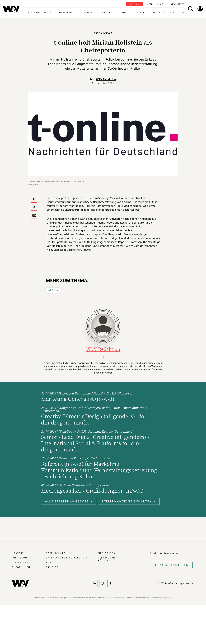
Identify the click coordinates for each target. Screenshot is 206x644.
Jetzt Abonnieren (171, 565)
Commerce (88, 13)
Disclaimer (20, 562)
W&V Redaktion (106, 79)
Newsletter (177, 4)
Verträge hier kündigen (108, 559)
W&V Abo (135, 4)
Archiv (53, 290)
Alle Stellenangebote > (69, 501)
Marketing (66, 13)
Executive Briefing (41, 13)
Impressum (20, 558)
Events (140, 13)
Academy (124, 13)
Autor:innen (21, 567)
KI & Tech (107, 13)
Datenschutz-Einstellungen (67, 558)
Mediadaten (107, 553)
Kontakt (18, 553)
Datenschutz (56, 553)
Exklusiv (176, 13)
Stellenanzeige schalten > (129, 501)
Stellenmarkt (155, 4)
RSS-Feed (52, 567)
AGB (49, 562)
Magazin (159, 13)
